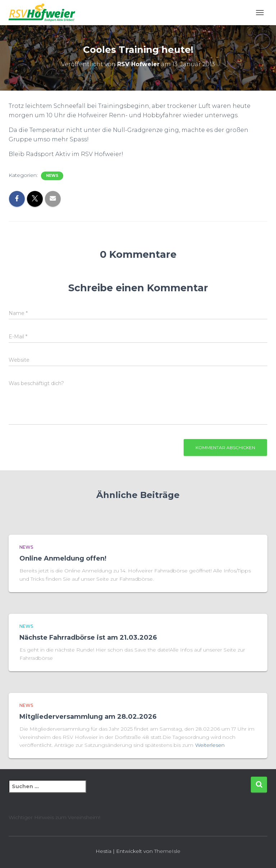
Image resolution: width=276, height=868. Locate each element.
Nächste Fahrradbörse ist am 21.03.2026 (88, 638)
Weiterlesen (210, 745)
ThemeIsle (167, 851)
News (52, 176)
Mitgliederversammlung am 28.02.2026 (88, 717)
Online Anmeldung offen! (63, 558)
